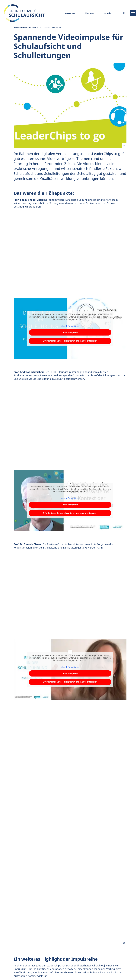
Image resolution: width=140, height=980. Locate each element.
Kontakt (107, 13)
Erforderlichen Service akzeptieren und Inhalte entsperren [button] (70, 341)
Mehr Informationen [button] (70, 326)
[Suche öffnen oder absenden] (124, 13)
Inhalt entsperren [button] (70, 332)
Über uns (89, 13)
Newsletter (70, 13)
